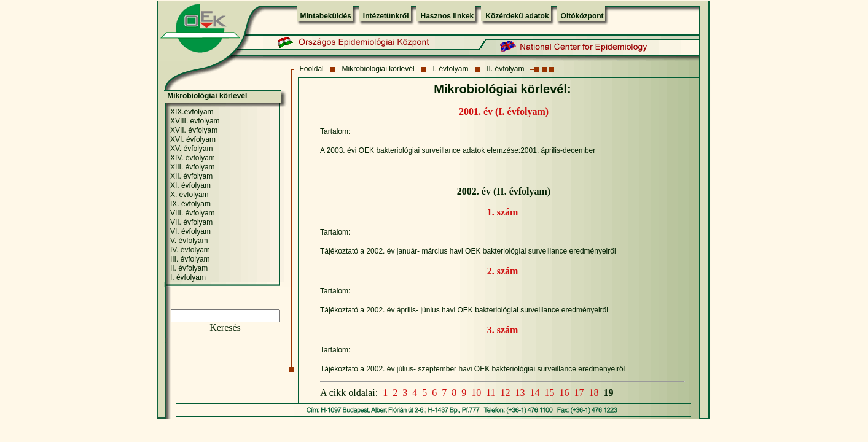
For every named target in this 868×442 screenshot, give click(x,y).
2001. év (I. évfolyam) (504, 111)
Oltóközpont (582, 16)
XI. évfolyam (190, 185)
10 (476, 393)
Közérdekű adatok (517, 16)
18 (594, 393)
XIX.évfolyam (192, 112)
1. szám (503, 212)
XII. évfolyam (191, 176)
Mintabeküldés (326, 16)
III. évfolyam (190, 259)
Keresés (225, 328)
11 (491, 393)
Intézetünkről (386, 16)
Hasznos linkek (448, 16)
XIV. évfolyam (193, 158)
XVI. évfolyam (193, 139)
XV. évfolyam (192, 149)
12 (506, 393)
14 (535, 393)
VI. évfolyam (190, 231)
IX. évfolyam (190, 204)
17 (579, 393)
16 (565, 393)
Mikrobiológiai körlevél (378, 69)
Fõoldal (311, 69)
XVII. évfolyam (194, 130)
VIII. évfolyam (193, 213)
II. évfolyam (505, 69)
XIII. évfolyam (193, 167)
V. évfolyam (189, 241)
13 (520, 393)
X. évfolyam (190, 195)
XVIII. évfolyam (195, 121)
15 (550, 393)
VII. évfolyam (191, 222)
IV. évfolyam (190, 250)
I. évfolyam (450, 69)
